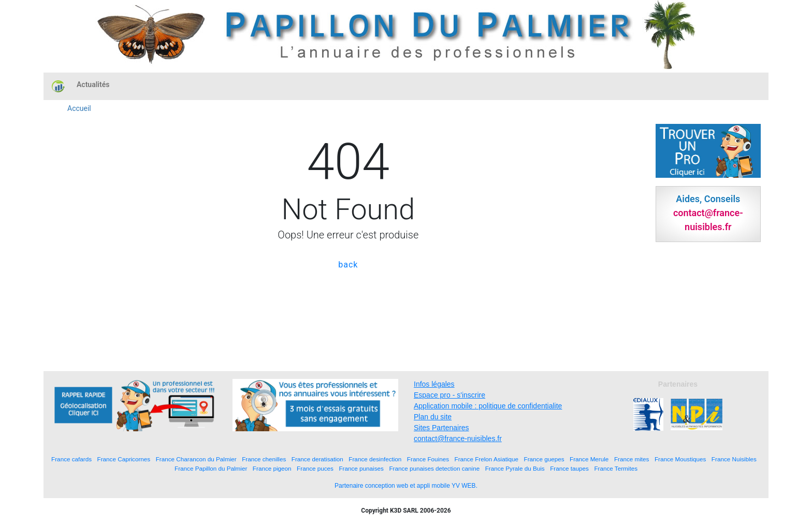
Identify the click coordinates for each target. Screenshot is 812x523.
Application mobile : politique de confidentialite (488, 406)
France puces (315, 468)
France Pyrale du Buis (515, 468)
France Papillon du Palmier (211, 468)
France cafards (71, 459)
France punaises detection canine (434, 468)
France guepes (544, 459)
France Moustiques (680, 459)
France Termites (616, 468)
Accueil (79, 108)
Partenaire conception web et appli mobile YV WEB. (406, 486)
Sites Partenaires (441, 428)
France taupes (569, 468)
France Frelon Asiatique (487, 459)
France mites (632, 459)
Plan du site (433, 417)
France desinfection (375, 459)
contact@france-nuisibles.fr (458, 439)
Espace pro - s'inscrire (450, 395)
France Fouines (428, 459)
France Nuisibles (734, 459)
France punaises (361, 468)
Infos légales (434, 384)
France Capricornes (124, 459)
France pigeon (272, 468)
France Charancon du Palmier (196, 459)
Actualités (93, 84)
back (348, 265)
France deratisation (317, 459)
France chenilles (264, 459)
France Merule (589, 459)
